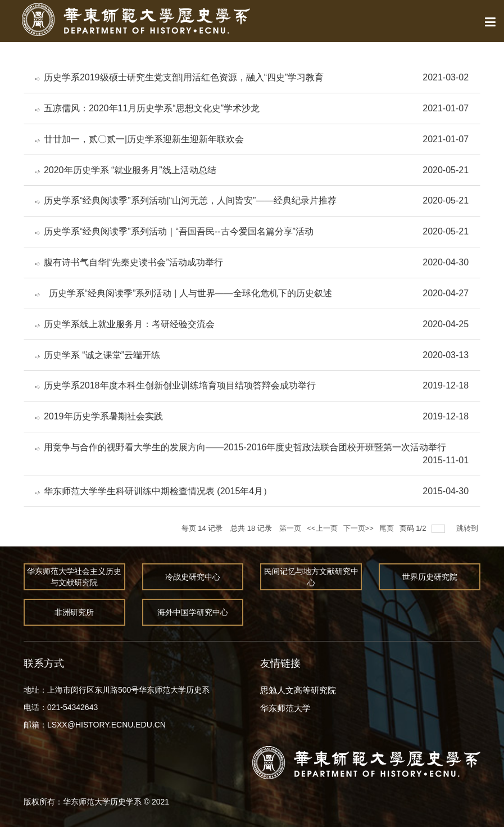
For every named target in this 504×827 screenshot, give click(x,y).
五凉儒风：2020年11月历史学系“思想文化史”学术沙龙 (152, 108)
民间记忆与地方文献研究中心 (311, 577)
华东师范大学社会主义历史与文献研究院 (74, 577)
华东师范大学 (285, 708)
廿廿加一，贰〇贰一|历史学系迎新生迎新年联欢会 (144, 139)
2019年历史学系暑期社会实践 (103, 416)
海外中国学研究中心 (193, 612)
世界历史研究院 (430, 577)
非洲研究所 (74, 612)
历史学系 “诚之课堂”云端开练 (102, 355)
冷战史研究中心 (193, 577)
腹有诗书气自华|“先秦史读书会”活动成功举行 (133, 262)
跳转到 (468, 528)
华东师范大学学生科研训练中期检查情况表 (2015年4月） (158, 491)
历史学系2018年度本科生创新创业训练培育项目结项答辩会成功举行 (180, 385)
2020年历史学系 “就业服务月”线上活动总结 (130, 170)
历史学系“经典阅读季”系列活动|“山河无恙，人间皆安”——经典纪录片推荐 (190, 200)
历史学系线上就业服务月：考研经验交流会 (129, 324)
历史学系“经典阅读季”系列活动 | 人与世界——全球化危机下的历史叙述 (188, 293)
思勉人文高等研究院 (298, 690)
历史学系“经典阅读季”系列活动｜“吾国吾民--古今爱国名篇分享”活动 (179, 231)
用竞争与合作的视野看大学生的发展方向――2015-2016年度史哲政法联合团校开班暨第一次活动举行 (245, 447)
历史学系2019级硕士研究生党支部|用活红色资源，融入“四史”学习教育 (184, 77)
